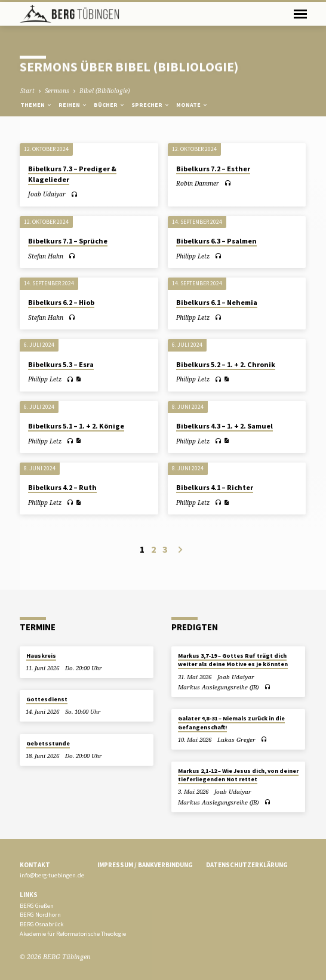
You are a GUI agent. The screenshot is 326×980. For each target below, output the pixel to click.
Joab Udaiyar (47, 194)
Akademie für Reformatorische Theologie (73, 934)
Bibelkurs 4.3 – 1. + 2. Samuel (224, 426)
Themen (36, 105)
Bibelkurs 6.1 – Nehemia (217, 302)
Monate (192, 105)
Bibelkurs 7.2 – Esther (213, 169)
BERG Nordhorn (40, 915)
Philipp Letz (193, 256)
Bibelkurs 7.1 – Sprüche (68, 241)
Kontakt (35, 865)
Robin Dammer (198, 183)
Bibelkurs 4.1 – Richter (215, 487)
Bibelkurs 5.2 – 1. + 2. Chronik (226, 364)
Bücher (110, 105)
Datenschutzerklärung (247, 865)
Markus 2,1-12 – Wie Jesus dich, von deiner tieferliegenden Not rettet (238, 775)
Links (29, 895)
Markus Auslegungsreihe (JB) (218, 687)
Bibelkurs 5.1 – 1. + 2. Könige (76, 426)
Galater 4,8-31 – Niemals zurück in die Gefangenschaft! (231, 722)
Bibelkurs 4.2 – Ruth (62, 487)
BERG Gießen (37, 906)
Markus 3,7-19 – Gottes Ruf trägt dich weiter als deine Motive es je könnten (233, 660)
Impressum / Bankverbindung (145, 865)
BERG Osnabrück (41, 924)
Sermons (57, 91)
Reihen (73, 105)
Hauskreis (41, 656)
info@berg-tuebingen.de (52, 875)
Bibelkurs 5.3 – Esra (61, 364)
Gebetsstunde (48, 743)
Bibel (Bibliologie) (104, 91)
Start (27, 91)
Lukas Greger (236, 740)
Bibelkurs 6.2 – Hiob (61, 302)
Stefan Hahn (46, 256)
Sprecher (151, 105)
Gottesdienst (47, 699)
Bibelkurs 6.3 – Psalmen (216, 241)
